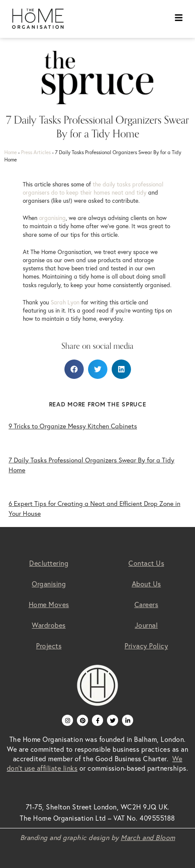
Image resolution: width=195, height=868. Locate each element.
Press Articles (36, 152)
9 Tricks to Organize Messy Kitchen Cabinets (73, 426)
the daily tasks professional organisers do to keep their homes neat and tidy (93, 188)
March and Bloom (148, 837)
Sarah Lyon (65, 302)
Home (11, 152)
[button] (74, 369)
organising (52, 218)
